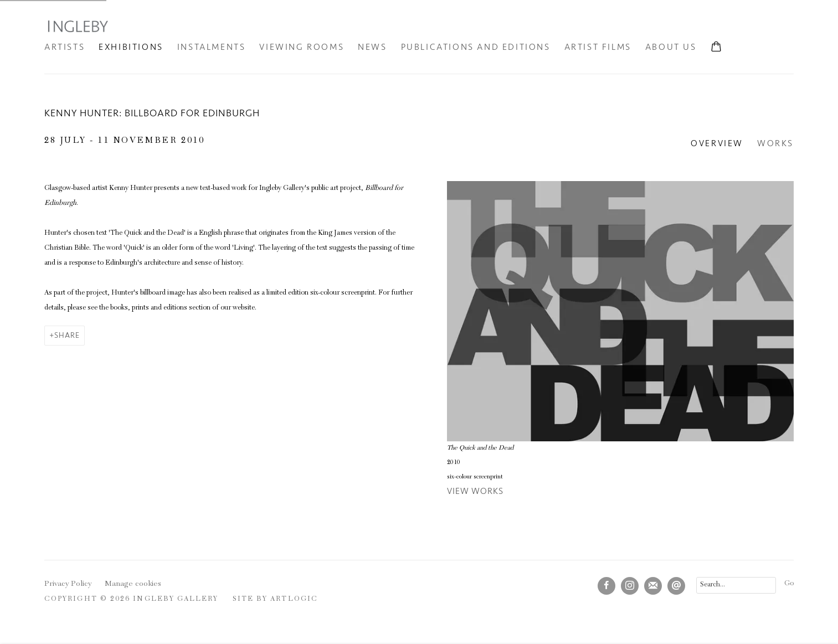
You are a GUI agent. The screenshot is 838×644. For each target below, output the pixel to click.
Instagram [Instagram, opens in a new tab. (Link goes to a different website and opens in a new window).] (630, 586)
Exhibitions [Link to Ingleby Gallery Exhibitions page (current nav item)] (131, 47)
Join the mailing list (653, 586)
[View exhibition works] (621, 311)
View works (475, 491)
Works (775, 143)
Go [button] (789, 584)
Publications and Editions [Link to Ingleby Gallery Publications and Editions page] (476, 47)
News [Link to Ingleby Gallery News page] (372, 47)
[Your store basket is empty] (716, 48)
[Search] (736, 585)
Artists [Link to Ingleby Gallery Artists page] (65, 47)
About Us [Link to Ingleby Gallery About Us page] (671, 47)
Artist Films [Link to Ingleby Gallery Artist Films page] (598, 47)
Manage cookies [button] (133, 584)
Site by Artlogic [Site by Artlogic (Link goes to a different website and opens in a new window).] (275, 599)
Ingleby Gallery (78, 26)
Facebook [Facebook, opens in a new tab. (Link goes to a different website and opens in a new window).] (606, 586)
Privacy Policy (68, 584)
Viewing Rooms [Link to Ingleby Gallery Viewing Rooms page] (302, 47)
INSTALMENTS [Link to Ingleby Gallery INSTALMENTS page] (212, 47)
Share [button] (67, 335)
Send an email (676, 586)
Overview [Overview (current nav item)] (717, 143)
